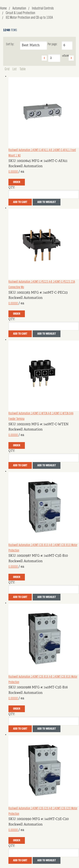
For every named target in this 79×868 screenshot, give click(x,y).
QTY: (12, 188)
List (15, 69)
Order (17, 182)
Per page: (52, 44)
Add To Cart (20, 202)
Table (23, 69)
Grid (7, 69)
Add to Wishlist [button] (47, 202)
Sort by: (10, 44)
